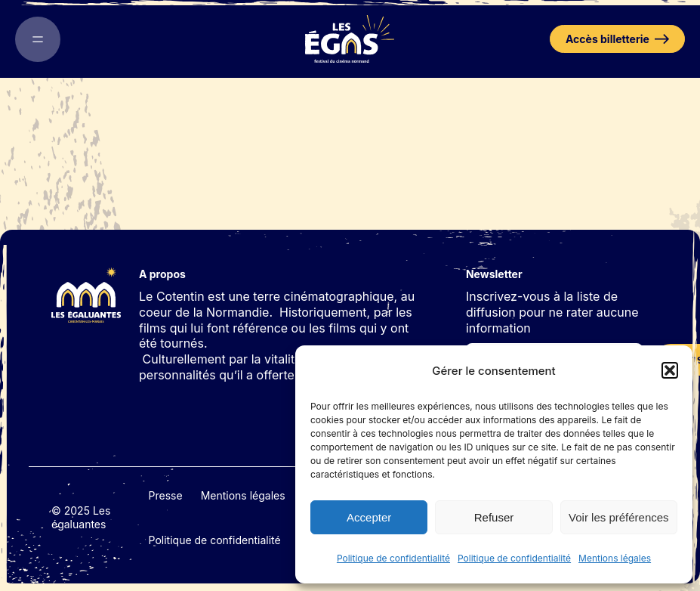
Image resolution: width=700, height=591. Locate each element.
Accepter (369, 517)
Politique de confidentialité (393, 558)
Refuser (494, 517)
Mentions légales (615, 558)
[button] (670, 370)
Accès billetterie (617, 39)
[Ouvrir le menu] (38, 39)
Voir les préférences (619, 517)
